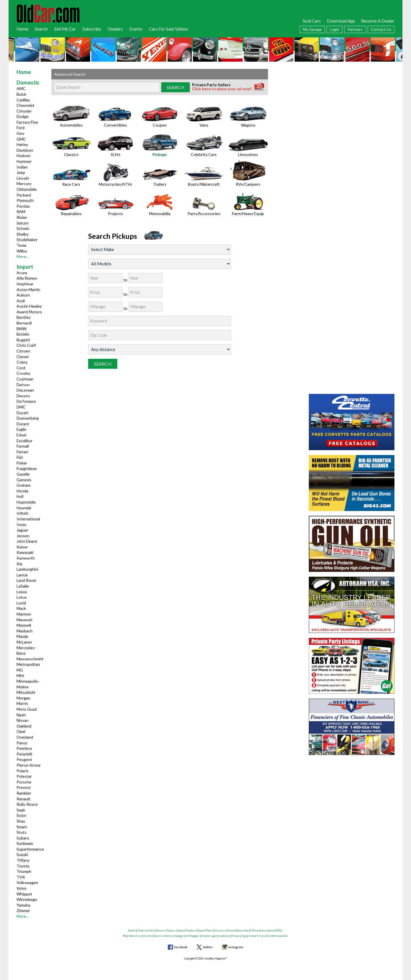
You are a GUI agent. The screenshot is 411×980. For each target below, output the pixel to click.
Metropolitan (28, 664)
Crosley (23, 373)
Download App (341, 21)
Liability (224, 936)
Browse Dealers (166, 930)
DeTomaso (26, 401)
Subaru (23, 838)
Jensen (23, 536)
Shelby (23, 234)
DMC (21, 407)
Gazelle (23, 474)
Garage (179, 936)
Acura (22, 273)
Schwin (23, 228)
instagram (236, 947)
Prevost (24, 787)
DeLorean (25, 390)
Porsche (24, 782)
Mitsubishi (26, 692)
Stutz (21, 832)
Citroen (23, 351)
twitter (208, 947)
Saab (21, 810)
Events (136, 29)
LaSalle (23, 586)
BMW (22, 329)
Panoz (22, 743)
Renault (24, 799)
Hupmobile (26, 502)
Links (267, 936)
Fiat (20, 457)
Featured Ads (146, 930)
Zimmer (23, 910)
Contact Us (381, 29)
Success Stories (164, 936)
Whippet (24, 894)
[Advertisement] (352, 105)
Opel (21, 731)
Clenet (23, 357)
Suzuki (22, 854)
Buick (21, 94)
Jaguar (22, 530)
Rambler (24, 793)
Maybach (25, 631)
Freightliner (27, 469)
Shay (21, 821)
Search (41, 29)
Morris (22, 703)
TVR (21, 877)
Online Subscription (262, 930)
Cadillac (23, 100)
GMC (21, 139)
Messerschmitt (30, 659)
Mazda (22, 636)
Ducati (22, 413)
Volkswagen (27, 882)
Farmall (23, 446)
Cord (21, 368)
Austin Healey (29, 306)
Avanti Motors (29, 312)
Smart (22, 827)
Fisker (22, 463)
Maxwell (24, 625)
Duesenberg (28, 418)
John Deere (27, 541)
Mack (21, 608)
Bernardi (24, 323)
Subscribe (92, 29)
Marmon (24, 614)
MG (20, 670)
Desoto (23, 396)
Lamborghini (27, 569)
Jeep (21, 172)
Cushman (25, 379)
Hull (20, 496)
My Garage (312, 29)
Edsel (21, 435)
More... (23, 256)
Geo (20, 133)
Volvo (22, 888)
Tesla (21, 245)
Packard (24, 195)
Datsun (23, 385)
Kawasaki (25, 552)
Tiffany (23, 860)
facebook (181, 947)
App (244, 936)
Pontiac (23, 206)
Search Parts (205, 930)
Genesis (24, 480)
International (28, 519)
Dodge (23, 116)
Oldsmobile (27, 189)
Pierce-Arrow (29, 765)
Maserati (24, 620)
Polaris (23, 771)
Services (220, 930)
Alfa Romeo (27, 278)
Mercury (24, 184)
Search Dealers (187, 930)
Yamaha (23, 905)
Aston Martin (28, 289)
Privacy (235, 936)
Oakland (24, 726)
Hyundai (24, 508)
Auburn (23, 295)
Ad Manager (192, 936)
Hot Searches (280, 936)
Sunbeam (25, 843)
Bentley (24, 317)
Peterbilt (25, 754)
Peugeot (24, 759)
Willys (22, 251)
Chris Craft (26, 345)
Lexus (22, 592)
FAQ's (280, 930)
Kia (19, 564)
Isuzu (21, 524)
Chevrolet (26, 105)
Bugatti (23, 340)
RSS (125, 936)
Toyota (23, 866)
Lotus (22, 597)
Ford (21, 128)
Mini (20, 675)
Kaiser (22, 547)
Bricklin (23, 334)
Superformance (30, 849)
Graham (24, 485)
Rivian (22, 217)
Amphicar (25, 284)
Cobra (22, 362)
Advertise (135, 936)
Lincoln (23, 178)
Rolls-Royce (27, 804)
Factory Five (27, 122)
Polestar (24, 776)
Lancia (22, 575)
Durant (23, 424)
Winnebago (27, 899)
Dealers (115, 29)
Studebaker (27, 240)
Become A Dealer (378, 21)
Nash (21, 715)
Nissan (23, 720)
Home (22, 29)
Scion (21, 815)
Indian (22, 167)
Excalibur (25, 441)
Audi (21, 301)
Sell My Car (65, 29)
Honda (22, 491)
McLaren (24, 642)
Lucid (21, 603)
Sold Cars (312, 21)
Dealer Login (209, 936)
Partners (355, 29)
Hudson (24, 156)
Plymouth (25, 200)
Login (335, 29)
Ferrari (22, 452)
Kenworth (26, 558)
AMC (21, 88)
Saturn (23, 223)
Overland (25, 737)
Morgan (23, 698)
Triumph (24, 871)
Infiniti (22, 513)
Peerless (24, 748)
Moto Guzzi (27, 709)
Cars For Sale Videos (169, 29)
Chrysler (24, 111)
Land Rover (27, 580)
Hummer (24, 161)
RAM (21, 212)
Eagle (21, 429)
